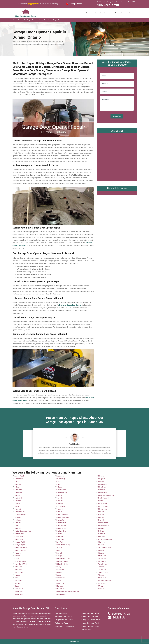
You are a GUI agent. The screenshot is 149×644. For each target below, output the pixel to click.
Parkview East (103, 504)
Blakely (17, 506)
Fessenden (60, 476)
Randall (101, 517)
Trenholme (102, 570)
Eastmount (18, 581)
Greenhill (60, 504)
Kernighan (60, 556)
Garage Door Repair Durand (28, 20)
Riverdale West (104, 526)
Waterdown (102, 578)
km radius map (117, 157)
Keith (58, 550)
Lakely (59, 567)
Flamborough (61, 479)
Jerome (59, 548)
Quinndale (102, 512)
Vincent (101, 575)
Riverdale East (103, 523)
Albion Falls (19, 479)
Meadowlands (61, 594)
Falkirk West (19, 594)
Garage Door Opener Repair (64, 626)
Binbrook (18, 501)
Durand (17, 578)
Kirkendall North (62, 561)
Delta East (18, 567)
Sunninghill (102, 559)
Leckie (59, 575)
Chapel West (19, 539)
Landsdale (60, 570)
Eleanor (17, 583)
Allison (17, 482)
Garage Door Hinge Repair (90, 617)
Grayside (59, 498)
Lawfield (59, 572)
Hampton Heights (63, 517)
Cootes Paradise (20, 550)
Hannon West (61, 526)
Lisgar (59, 581)
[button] (68, 438)
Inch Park (60, 542)
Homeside (60, 537)
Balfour (17, 487)
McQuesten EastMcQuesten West (68, 592)
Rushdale (102, 537)
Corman (17, 556)
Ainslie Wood (19, 476)
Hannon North (61, 520)
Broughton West (20, 515)
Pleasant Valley (104, 509)
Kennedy (59, 553)
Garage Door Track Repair (90, 613)
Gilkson (59, 487)
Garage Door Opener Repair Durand (51, 20)
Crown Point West (21, 564)
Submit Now (117, 116)
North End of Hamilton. (106, 495)
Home (88, 13)
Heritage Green (62, 531)
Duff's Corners (19, 572)
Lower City (60, 583)
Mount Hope (103, 484)
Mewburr (101, 476)
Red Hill (101, 520)
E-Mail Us (119, 618)
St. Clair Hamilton (104, 548)
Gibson (59, 482)
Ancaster (18, 484)
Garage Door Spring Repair (64, 620)
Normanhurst (103, 493)
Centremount (19, 534)
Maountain (60, 589)
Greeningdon (61, 506)
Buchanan (18, 520)
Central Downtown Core (23, 531)
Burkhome (18, 523)
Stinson (101, 550)
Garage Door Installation (63, 617)
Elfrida (17, 586)
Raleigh (101, 515)
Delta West (18, 570)
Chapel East (19, 537)
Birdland (17, 504)
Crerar (17, 559)
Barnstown (18, 490)
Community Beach (21, 548)
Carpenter (18, 528)
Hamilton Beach (62, 515)
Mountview (102, 487)
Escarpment (19, 589)
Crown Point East (20, 561)
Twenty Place (103, 572)
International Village (63, 545)
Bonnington (18, 509)
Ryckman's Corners (105, 539)
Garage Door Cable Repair (90, 626)
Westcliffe (102, 583)
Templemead (103, 564)
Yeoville (101, 589)
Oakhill (101, 501)
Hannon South (61, 523)
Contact (132, 13)
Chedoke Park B (20, 542)
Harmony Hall (61, 528)
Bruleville (18, 517)
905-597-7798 (108, 5)
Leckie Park (60, 578)
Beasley (17, 495)
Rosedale (102, 534)
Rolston (101, 531)
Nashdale (102, 490)
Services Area (120, 13)
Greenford (60, 501)
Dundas (17, 575)
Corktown (18, 553)
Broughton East (20, 512)
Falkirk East (19, 592)
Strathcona (102, 556)
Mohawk (101, 482)
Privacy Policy (86, 630)
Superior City (103, 561)
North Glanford (103, 498)
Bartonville (18, 493)
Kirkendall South (62, 564)
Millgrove (102, 479)
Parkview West (103, 506)
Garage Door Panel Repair (90, 623)
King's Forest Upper (63, 559)
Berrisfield (18, 498)
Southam (101, 545)
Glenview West (62, 493)
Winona (101, 586)
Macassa (60, 586)
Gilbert (59, 484)
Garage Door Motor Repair (91, 620)
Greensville (60, 509)
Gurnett (59, 512)
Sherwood (102, 542)
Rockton (101, 528)
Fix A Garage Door (61, 613)
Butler (17, 526)
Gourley (59, 495)
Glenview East (61, 490)
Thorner (101, 567)
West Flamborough (105, 581)
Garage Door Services (103, 13)
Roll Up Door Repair (62, 623)
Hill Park (59, 534)
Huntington (60, 539)
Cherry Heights (20, 545)
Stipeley (101, 553)
